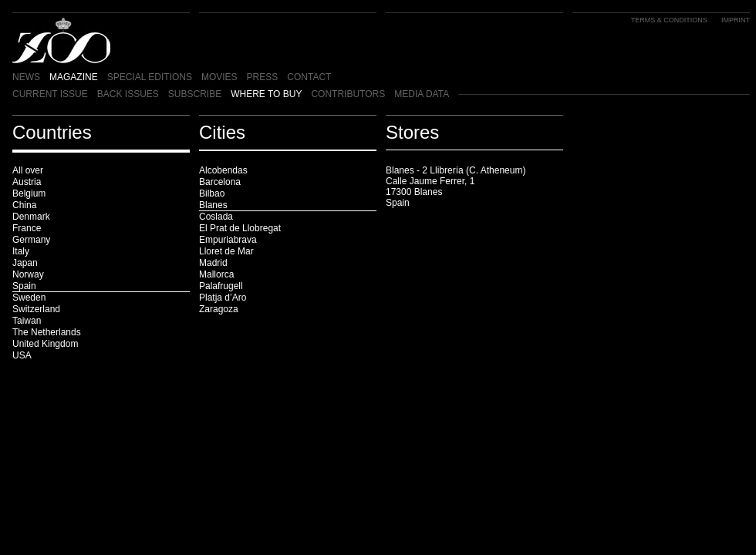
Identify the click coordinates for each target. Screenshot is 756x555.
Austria (27, 182)
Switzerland (36, 309)
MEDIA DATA (422, 94)
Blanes (213, 205)
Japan (25, 263)
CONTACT (309, 77)
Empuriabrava (228, 240)
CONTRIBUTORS (348, 94)
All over (28, 170)
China (24, 205)
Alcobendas (223, 170)
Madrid (213, 263)
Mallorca (216, 274)
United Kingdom (45, 344)
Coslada (216, 217)
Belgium (29, 193)
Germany (31, 240)
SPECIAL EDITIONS (150, 77)
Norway (28, 274)
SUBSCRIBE (195, 94)
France (27, 228)
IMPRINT (736, 20)
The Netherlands (47, 332)
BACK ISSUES (128, 94)
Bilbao (212, 193)
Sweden (29, 298)
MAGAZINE (74, 77)
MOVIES (219, 77)
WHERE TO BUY (266, 94)
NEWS (26, 77)
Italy (21, 251)
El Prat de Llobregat (240, 228)
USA (22, 355)
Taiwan (27, 321)
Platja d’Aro (223, 298)
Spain (24, 286)
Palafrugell (221, 286)
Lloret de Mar (226, 251)
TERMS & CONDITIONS (669, 20)
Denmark (31, 217)
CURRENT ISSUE (50, 94)
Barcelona (220, 182)
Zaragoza (219, 309)
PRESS (263, 77)
